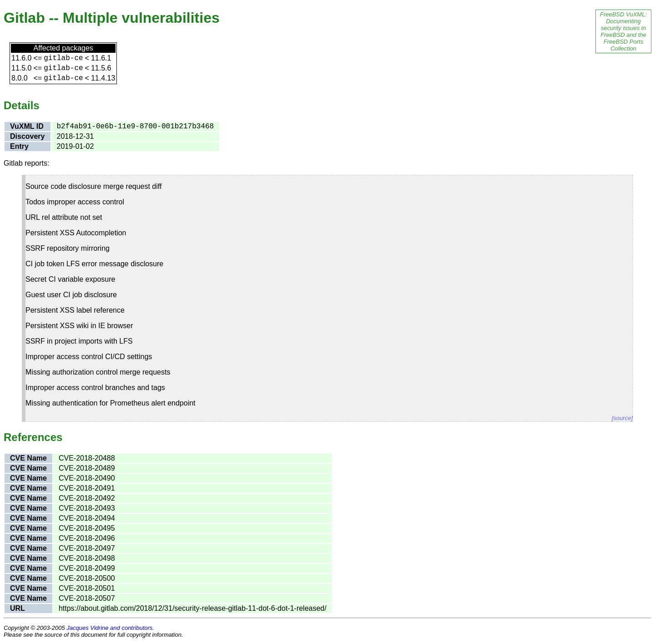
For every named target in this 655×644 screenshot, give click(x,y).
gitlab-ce (63, 58)
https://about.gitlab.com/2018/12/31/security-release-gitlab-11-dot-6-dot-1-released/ (193, 608)
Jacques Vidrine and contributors (109, 628)
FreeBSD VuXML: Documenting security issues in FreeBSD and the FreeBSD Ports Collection (623, 31)
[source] (622, 418)
